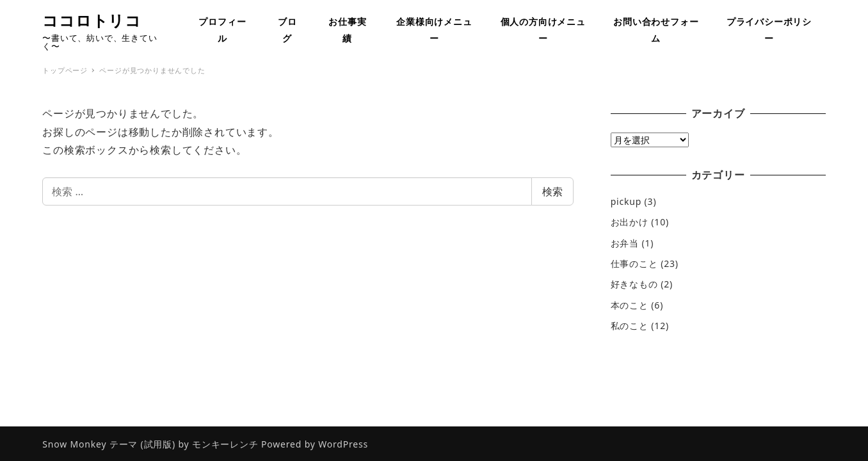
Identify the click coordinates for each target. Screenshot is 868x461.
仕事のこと (634, 263)
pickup (626, 201)
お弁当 (625, 243)
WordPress (343, 444)
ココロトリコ (92, 20)
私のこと (630, 326)
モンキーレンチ (225, 444)
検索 (552, 191)
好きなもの (634, 284)
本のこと (630, 305)
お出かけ (630, 222)
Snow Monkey (74, 444)
